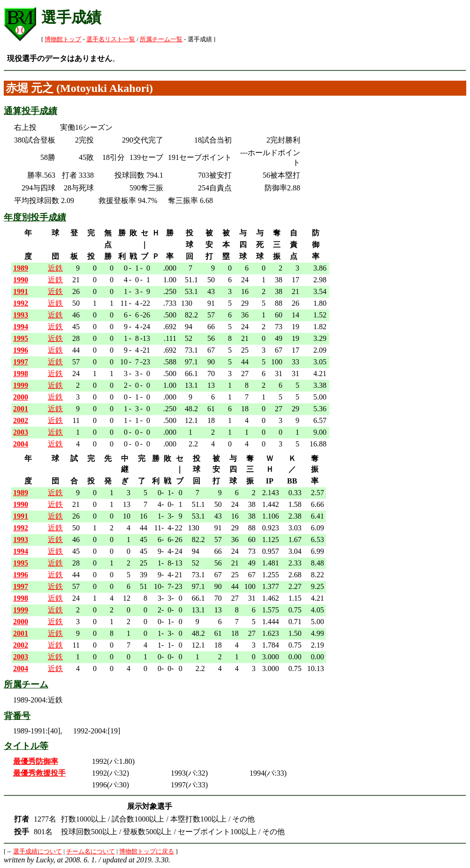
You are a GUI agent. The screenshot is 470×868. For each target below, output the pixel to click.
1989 (21, 268)
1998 (21, 374)
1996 (21, 350)
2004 (21, 444)
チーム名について (91, 852)
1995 (21, 338)
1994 (21, 327)
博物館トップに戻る (147, 852)
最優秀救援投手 (39, 773)
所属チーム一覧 (161, 39)
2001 (21, 409)
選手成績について (38, 852)
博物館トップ (63, 39)
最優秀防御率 (36, 761)
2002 (21, 420)
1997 (21, 362)
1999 (21, 385)
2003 (21, 432)
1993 (21, 315)
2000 (21, 397)
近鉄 (55, 268)
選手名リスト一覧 (111, 39)
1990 (21, 280)
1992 (21, 303)
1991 (21, 291)
